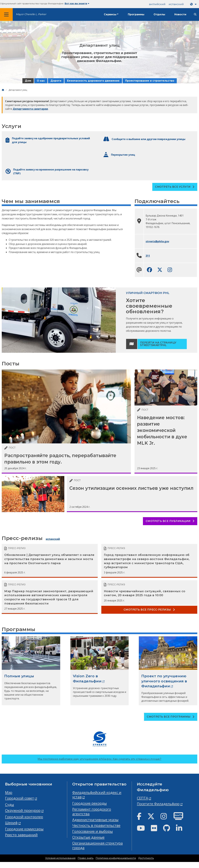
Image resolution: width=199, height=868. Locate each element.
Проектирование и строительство (150, 81)
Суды (10, 805)
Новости (180, 14)
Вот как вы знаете (77, 4)
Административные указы (95, 820)
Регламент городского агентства (92, 811)
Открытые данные (88, 837)
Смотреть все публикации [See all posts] (170, 521)
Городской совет (20, 798)
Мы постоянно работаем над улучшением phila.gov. (99, 759)
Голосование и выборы (93, 831)
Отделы (159, 14)
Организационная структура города (98, 845)
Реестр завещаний (21, 835)
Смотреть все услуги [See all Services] (175, 187)
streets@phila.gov (157, 241)
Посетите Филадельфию (158, 804)
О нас (41, 81)
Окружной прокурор (23, 810)
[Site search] (195, 14)
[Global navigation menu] (6, 14)
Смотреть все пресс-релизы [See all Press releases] (149, 610)
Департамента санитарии (30, 109)
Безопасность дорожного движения (93, 81)
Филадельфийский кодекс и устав (97, 795)
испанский (176, 4)
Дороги (56, 81)
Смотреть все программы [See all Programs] (171, 717)
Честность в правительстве (96, 825)
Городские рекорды (89, 803)
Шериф (11, 823)
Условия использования (60, 858)
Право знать (86, 858)
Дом (28, 81)
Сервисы (110, 14)
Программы (136, 14)
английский (157, 4)
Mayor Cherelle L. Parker (31, 14)
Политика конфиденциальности (116, 858)
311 (148, 256)
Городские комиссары (24, 829)
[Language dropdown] (194, 4)
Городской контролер (24, 817)
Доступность (146, 858)
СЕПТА (142, 798)
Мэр (9, 792)
